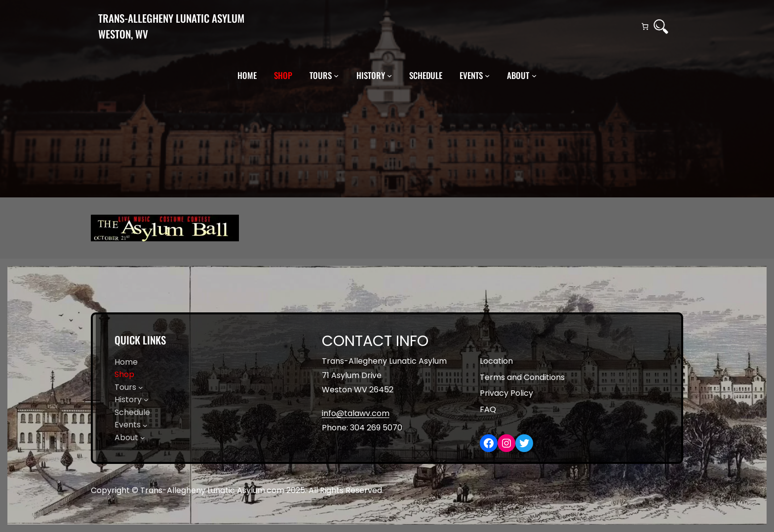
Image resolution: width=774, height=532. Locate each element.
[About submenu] (534, 76)
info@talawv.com (356, 413)
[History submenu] (389, 76)
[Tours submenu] (336, 76)
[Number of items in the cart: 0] (645, 26)
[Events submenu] (487, 76)
